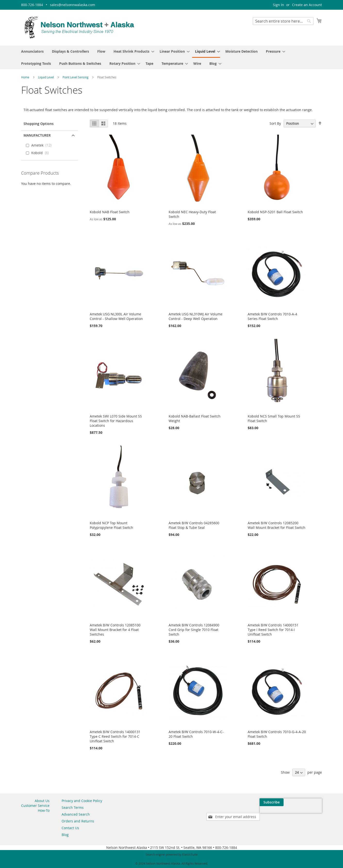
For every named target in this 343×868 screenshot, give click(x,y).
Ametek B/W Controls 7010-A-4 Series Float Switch (272, 316)
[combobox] (283, 21)
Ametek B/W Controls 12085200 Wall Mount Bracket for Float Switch (277, 525)
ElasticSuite (190, 854)
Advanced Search (76, 814)
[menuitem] (32, 51)
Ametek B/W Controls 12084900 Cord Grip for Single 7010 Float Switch (194, 630)
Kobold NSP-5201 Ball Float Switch (275, 212)
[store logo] (79, 27)
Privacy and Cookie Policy (82, 801)
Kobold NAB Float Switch (110, 212)
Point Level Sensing (76, 77)
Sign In (278, 5)
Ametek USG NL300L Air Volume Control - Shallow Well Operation (116, 316)
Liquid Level (46, 77)
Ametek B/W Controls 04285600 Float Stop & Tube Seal (194, 525)
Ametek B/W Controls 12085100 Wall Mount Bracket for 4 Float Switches (115, 630)
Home (26, 77)
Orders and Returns (78, 821)
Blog (65, 835)
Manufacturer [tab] (37, 135)
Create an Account (307, 5)
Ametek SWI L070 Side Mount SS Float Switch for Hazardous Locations (116, 421)
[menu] (171, 57)
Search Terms (73, 807)
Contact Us (70, 828)
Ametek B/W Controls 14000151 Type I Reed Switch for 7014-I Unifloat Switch (273, 630)
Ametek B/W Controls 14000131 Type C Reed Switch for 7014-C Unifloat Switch (115, 736)
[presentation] (276, 813)
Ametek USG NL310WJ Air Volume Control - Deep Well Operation (196, 316)
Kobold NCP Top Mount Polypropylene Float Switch (111, 525)
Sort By (275, 123)
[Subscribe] (310, 802)
